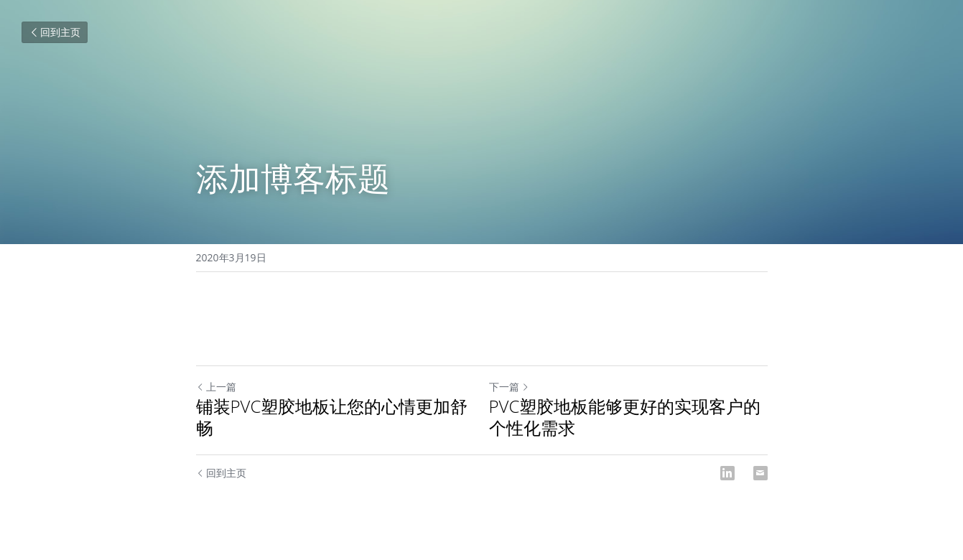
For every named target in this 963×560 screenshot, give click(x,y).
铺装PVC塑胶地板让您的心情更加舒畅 (332, 417)
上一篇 (216, 387)
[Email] (760, 473)
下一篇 (509, 387)
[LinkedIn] (727, 473)
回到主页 (55, 32)
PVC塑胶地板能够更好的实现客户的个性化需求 (625, 417)
